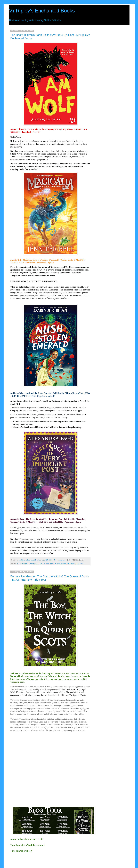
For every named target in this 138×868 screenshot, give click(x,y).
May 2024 (67, 563)
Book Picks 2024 (36, 563)
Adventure (26, 563)
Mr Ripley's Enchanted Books (42, 11)
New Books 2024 (77, 563)
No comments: (60, 560)
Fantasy (46, 563)
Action (19, 563)
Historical (53, 563)
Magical (60, 563)
